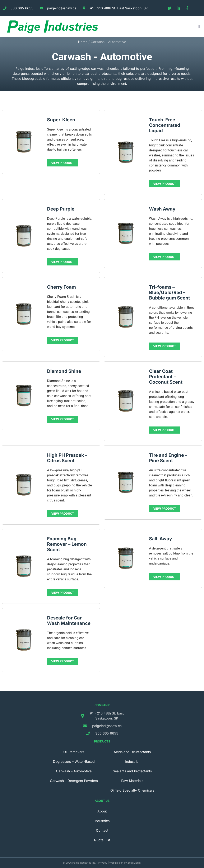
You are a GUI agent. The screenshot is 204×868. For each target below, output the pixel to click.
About (102, 811)
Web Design (116, 863)
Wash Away (162, 209)
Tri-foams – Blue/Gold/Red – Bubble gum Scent (170, 292)
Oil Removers (74, 752)
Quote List (102, 840)
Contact (102, 830)
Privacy (103, 863)
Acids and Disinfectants (132, 752)
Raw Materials (132, 781)
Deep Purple (61, 209)
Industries (102, 821)
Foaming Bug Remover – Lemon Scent (67, 544)
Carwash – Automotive (74, 771)
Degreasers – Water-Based (74, 761)
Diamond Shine (64, 371)
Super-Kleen (61, 120)
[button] (199, 27)
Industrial (132, 761)
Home (83, 42)
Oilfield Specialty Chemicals (132, 790)
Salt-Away (161, 539)
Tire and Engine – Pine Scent (168, 458)
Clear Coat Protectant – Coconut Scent (166, 377)
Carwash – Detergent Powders (74, 781)
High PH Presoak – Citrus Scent (67, 458)
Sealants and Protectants (132, 771)
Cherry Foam (61, 287)
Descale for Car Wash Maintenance (69, 621)
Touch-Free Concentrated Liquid (165, 125)
